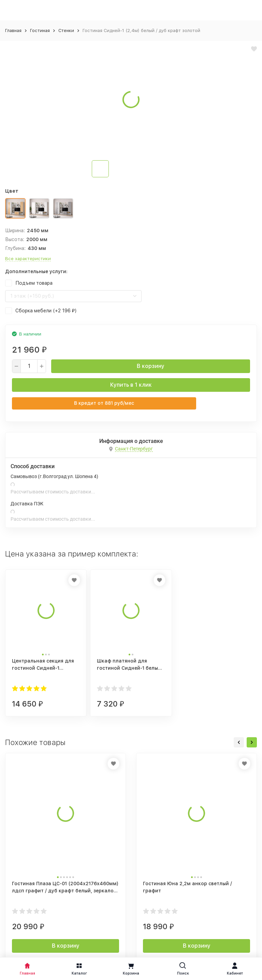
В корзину (151, 366)
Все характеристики (28, 259)
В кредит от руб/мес (104, 403)
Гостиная (40, 31)
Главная (13, 31)
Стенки (66, 31)
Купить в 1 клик (131, 385)
